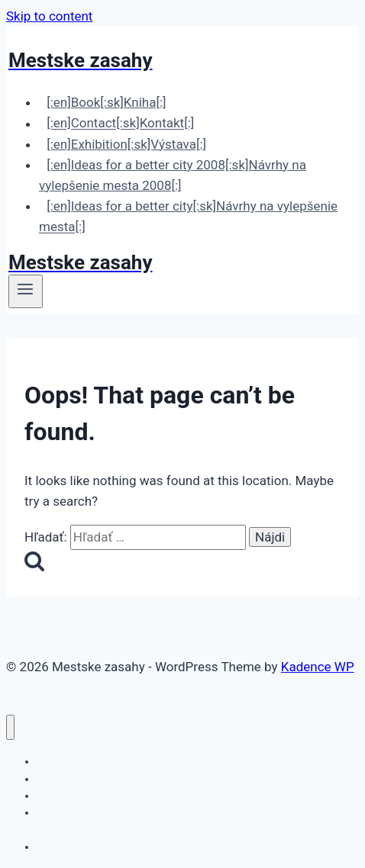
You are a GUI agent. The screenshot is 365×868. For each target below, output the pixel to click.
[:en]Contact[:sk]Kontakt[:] (120, 124)
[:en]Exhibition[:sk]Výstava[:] (126, 144)
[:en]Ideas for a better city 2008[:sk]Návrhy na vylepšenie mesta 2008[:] (173, 175)
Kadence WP (318, 667)
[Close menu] (10, 727)
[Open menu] (26, 291)
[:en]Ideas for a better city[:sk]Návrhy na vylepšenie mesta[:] (188, 216)
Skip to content (49, 16)
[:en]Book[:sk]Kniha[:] (106, 102)
